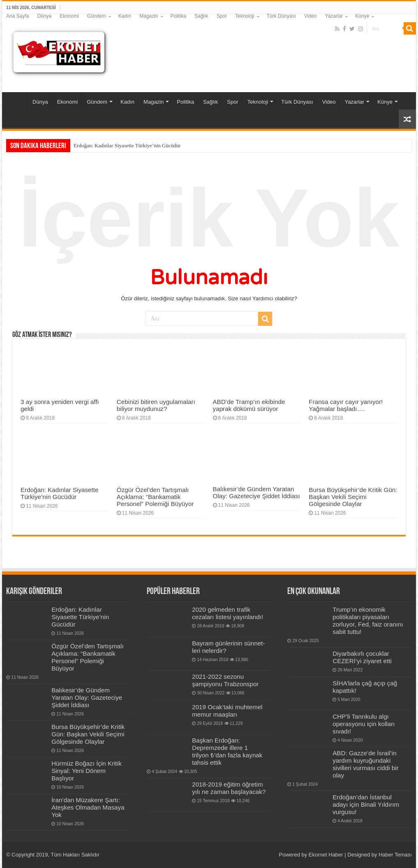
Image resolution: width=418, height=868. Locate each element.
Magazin (149, 16)
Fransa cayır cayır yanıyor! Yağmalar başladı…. (346, 405)
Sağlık (201, 16)
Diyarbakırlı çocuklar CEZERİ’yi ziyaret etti (362, 657)
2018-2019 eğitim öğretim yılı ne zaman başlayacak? (229, 788)
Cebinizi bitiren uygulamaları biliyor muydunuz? (156, 405)
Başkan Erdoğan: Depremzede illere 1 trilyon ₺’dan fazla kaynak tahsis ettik (227, 751)
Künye (362, 16)
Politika (179, 16)
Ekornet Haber (326, 855)
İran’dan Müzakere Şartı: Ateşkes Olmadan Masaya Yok (88, 807)
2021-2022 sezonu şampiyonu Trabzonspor (225, 680)
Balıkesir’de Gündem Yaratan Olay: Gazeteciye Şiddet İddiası (256, 492)
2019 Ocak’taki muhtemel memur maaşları (227, 711)
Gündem (97, 16)
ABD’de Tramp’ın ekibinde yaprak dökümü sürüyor (249, 405)
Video (310, 16)
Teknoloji (245, 16)
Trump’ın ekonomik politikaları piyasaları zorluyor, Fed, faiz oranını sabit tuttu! (368, 621)
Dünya (44, 16)
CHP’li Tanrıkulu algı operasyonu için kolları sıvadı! (364, 724)
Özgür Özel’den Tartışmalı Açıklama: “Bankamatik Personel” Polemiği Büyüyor (155, 497)
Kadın (125, 16)
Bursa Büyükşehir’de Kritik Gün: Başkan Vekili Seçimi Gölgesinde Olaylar (353, 497)
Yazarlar (334, 16)
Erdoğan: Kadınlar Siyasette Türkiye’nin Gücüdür (127, 145)
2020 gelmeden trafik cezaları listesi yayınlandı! (227, 613)
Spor (222, 16)
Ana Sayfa (17, 16)
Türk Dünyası (281, 16)
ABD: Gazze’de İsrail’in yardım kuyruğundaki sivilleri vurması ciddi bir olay (366, 764)
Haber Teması (395, 855)
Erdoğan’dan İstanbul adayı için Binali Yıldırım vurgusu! (366, 804)
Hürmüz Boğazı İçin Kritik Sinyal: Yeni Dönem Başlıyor (87, 771)
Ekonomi (69, 16)
